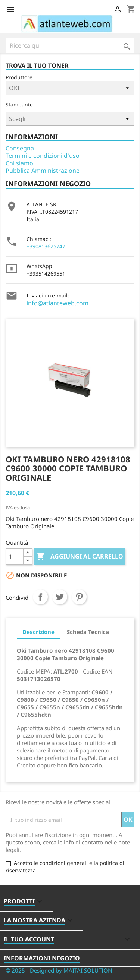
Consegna (20, 148)
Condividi (40, 597)
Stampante (19, 104)
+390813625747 (46, 246)
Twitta (60, 597)
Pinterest (79, 597)
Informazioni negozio (42, 958)
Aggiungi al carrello (80, 557)
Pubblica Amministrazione (43, 171)
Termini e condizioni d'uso (43, 156)
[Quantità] (15, 557)
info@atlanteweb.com (57, 303)
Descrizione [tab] (38, 632)
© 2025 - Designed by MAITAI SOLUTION (59, 970)
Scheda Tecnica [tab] (88, 632)
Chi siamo (19, 163)
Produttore (19, 77)
